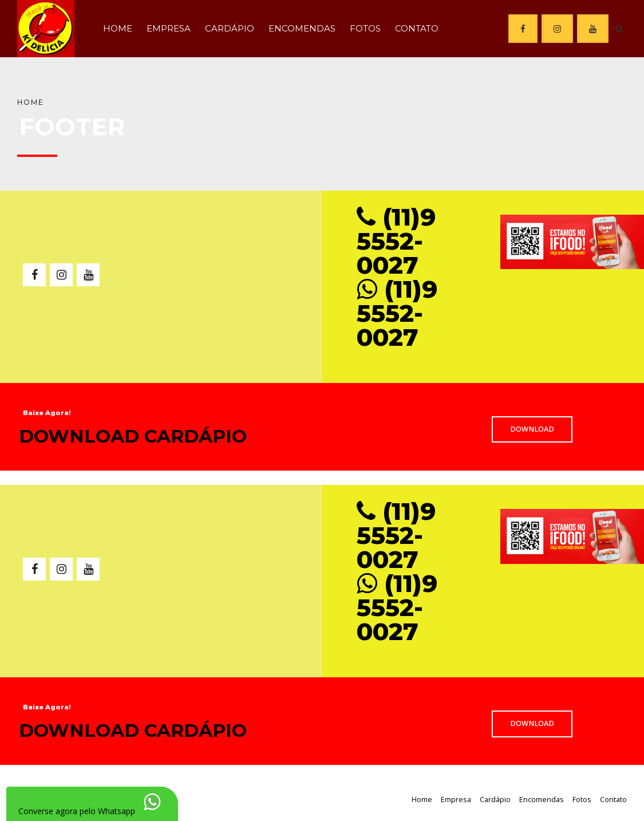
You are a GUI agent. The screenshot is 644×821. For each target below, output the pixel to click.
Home (118, 28)
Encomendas (302, 28)
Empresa (169, 28)
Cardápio (230, 28)
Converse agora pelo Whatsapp (77, 811)
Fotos (365, 28)
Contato (417, 28)
